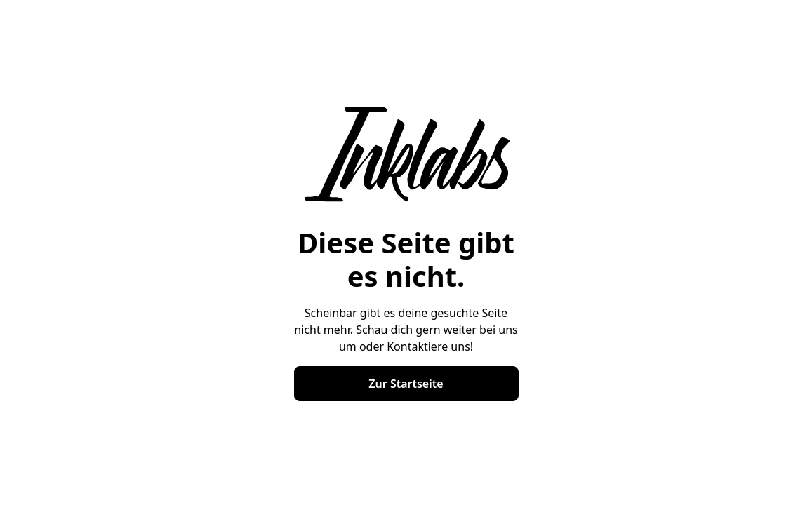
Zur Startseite (406, 384)
